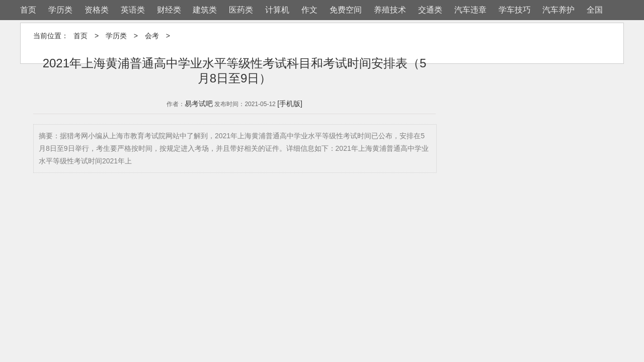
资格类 (97, 10)
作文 (309, 10)
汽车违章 (470, 10)
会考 (152, 36)
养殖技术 (390, 10)
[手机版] (290, 104)
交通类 (430, 10)
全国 (595, 10)
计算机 (277, 10)
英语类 (133, 10)
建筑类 (205, 10)
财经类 (169, 10)
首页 (28, 10)
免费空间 (346, 10)
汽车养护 (558, 10)
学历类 (60, 10)
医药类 (241, 10)
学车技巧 (515, 10)
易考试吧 (199, 104)
